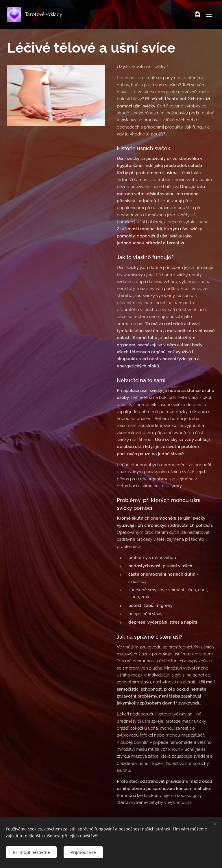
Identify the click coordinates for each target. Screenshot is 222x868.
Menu (209, 15)
